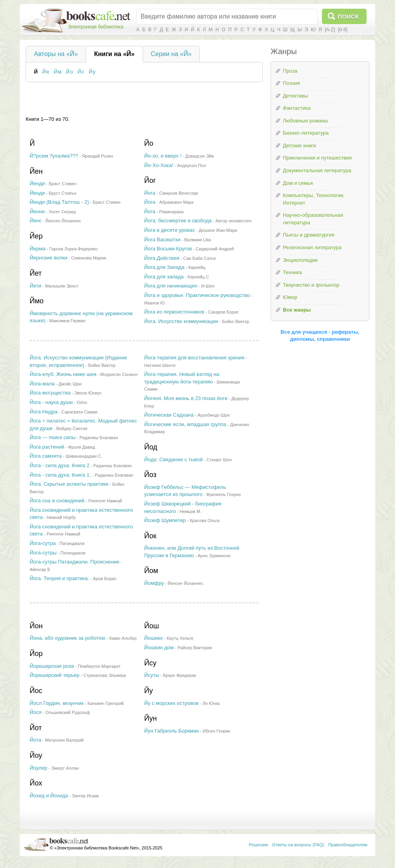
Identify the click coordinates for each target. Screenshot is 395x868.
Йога (150, 193)
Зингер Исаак (85, 796)
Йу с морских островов (171, 703)
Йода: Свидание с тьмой (173, 459)
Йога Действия (162, 258)
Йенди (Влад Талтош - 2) (59, 202)
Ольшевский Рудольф (68, 712)
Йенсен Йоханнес (63, 221)
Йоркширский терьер (55, 675)
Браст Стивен (62, 184)
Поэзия (291, 83)
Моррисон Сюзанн (119, 374)
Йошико (153, 638)
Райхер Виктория (195, 648)
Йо (70, 72)
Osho (82, 402)
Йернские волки (49, 258)
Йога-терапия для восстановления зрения (194, 358)
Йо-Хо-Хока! (159, 165)
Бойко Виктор (236, 321)
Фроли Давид (81, 447)
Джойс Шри (70, 384)
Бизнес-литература (306, 133)
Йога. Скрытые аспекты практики (69, 484)
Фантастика (297, 108)
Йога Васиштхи (162, 240)
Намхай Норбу (61, 517)
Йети (35, 286)
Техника (292, 272)
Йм (58, 72)
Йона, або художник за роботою (68, 638)
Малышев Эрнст (62, 286)
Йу (92, 72)
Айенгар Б (40, 569)
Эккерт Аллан (65, 768)
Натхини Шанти (160, 365)
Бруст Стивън (62, 193)
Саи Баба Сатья (200, 258)
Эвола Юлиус (88, 393)
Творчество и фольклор (311, 285)
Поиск (348, 16)
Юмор (290, 297)
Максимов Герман (68, 321)
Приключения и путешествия (317, 158)
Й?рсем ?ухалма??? (54, 156)
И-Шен (208, 286)
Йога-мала (42, 384)
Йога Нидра (44, 412)
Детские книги (299, 146)
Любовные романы (305, 121)
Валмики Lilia (197, 240)
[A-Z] (330, 30)
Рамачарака (171, 212)
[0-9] (342, 30)
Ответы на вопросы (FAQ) (298, 845)
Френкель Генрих (224, 494)
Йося (36, 712)
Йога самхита (46, 456)
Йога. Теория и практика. (59, 578)
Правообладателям (348, 845)
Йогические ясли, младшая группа (185, 424)
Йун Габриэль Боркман (171, 731)
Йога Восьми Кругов (168, 249)
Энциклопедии (300, 260)
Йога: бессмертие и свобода (178, 221)
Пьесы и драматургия (308, 235)
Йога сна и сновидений (57, 501)
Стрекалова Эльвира (105, 675)
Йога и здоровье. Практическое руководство (197, 295)
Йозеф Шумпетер (165, 520)
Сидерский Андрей (215, 249)
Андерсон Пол (191, 165)
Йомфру (154, 583)
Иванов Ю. (155, 303)
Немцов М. (191, 511)
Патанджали (72, 543)
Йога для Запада (164, 267)
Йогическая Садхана (169, 415)
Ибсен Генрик (216, 731)
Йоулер (39, 768)
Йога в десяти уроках (169, 230)
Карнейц (197, 267)
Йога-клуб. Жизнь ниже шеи (63, 374)
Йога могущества (50, 393)
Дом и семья (298, 183)
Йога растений (47, 447)
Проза (290, 71)
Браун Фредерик (179, 675)
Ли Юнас (211, 703)
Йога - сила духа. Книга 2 (59, 465)
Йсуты (152, 675)
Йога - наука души (51, 402)
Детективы (295, 96)
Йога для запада (164, 277)
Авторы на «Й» (56, 54)
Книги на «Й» (114, 54)
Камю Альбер (123, 638)
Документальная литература (317, 170)
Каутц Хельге (180, 638)
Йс (81, 72)
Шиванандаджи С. (84, 456)
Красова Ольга (205, 520)
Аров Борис (105, 579)
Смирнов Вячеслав (179, 193)
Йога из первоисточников (174, 312)
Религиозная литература (312, 247)
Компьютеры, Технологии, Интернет (314, 199)
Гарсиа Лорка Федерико (73, 249)
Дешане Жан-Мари (218, 230)
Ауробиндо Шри (213, 415)
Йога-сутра (43, 543)
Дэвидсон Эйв (199, 156)
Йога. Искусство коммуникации (181, 321)
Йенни (37, 211)
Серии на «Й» (171, 54)
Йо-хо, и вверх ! (163, 156)
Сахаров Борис (224, 312)
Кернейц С (198, 277)
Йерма (38, 249)
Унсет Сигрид (62, 212)
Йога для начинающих (171, 286)
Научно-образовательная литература (313, 219)
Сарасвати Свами (79, 412)
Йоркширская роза (52, 666)
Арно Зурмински (214, 556)
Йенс (36, 221)
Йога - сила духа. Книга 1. (60, 475)
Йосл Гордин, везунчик (57, 703)
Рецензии (259, 845)
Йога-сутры (43, 553)
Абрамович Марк (176, 202)
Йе (46, 72)
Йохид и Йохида (49, 796)
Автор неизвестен (234, 221)
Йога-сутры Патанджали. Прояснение (74, 562)
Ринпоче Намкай (105, 501)
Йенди (37, 183)
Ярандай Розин (98, 156)
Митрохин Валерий (64, 740)
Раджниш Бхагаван (99, 438)
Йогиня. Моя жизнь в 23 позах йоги (186, 398)
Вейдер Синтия (72, 428)
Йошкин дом (159, 647)
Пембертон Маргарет (99, 666)
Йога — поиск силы (53, 437)
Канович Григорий (106, 703)
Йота (35, 740)
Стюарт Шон (219, 460)
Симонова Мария (88, 258)
